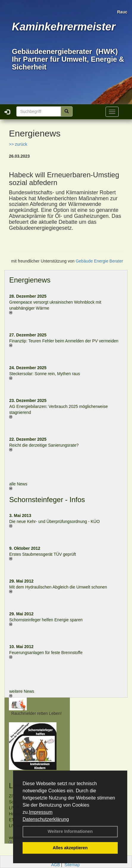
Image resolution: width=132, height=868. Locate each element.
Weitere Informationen (70, 831)
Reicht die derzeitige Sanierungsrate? (47, 445)
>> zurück (18, 144)
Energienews (30, 280)
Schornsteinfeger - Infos (47, 500)
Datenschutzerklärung (46, 819)
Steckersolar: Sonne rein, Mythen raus (45, 374)
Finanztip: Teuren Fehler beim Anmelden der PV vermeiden (64, 341)
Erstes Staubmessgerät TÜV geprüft (43, 554)
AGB (56, 865)
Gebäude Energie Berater (99, 261)
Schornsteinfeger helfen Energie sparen (46, 620)
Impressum (41, 812)
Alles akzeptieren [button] (70, 848)
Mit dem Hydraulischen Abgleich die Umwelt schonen (58, 587)
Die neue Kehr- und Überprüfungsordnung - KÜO (54, 521)
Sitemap (72, 865)
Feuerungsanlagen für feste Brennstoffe (46, 653)
